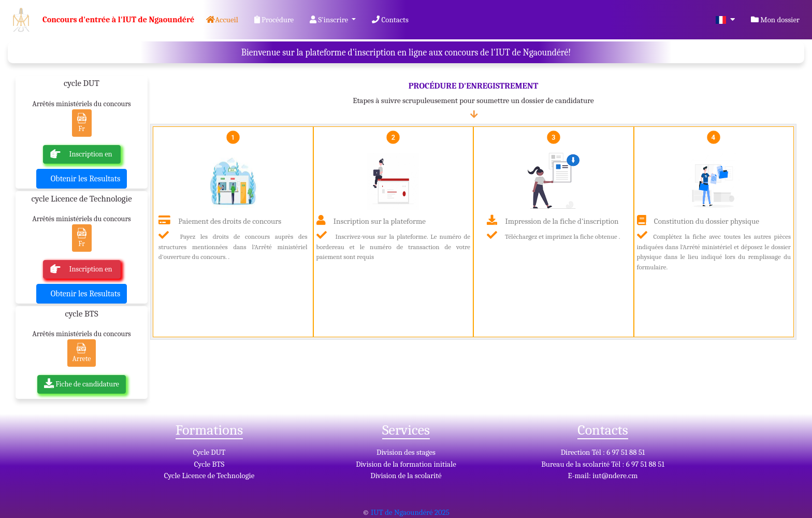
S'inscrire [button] (330, 20)
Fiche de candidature (82, 384)
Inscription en (82, 154)
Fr (82, 123)
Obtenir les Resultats (86, 179)
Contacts (390, 20)
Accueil (224, 19)
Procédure (274, 20)
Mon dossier (775, 20)
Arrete (81, 353)
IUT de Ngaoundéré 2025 (410, 512)
